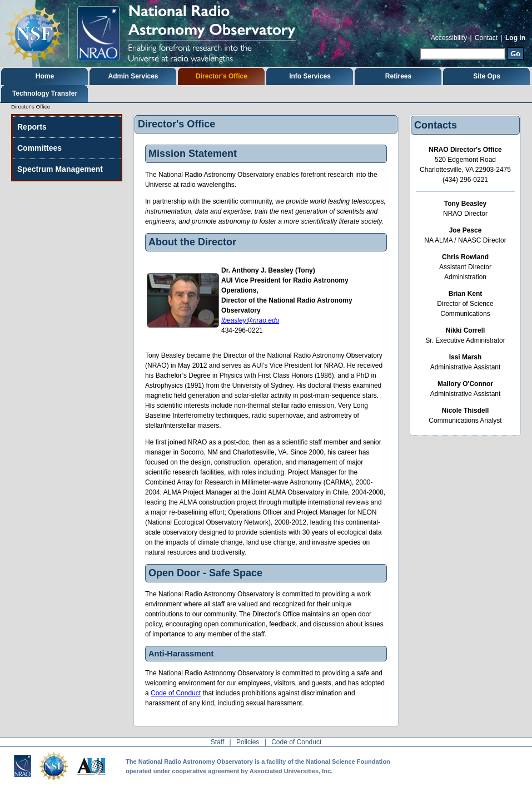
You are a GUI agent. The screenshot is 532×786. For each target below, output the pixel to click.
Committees (39, 148)
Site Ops (487, 76)
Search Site (419, 46)
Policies (248, 742)
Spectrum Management (60, 169)
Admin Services (133, 76)
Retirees (398, 76)
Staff (217, 742)
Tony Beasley (465, 204)
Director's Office (222, 76)
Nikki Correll (466, 330)
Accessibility (449, 38)
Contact (486, 38)
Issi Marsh (466, 357)
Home (45, 76)
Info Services (310, 76)
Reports (32, 127)
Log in (515, 38)
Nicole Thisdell (466, 411)
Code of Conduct (176, 693)
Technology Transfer (45, 93)
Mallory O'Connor (465, 384)
